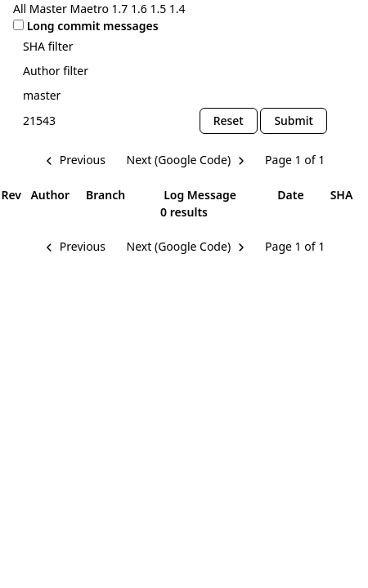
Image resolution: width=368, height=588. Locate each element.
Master (48, 9)
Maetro (89, 9)
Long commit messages (93, 26)
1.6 (139, 9)
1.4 (177, 9)
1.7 (120, 9)
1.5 (158, 9)
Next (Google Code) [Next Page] (179, 160)
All (20, 9)
